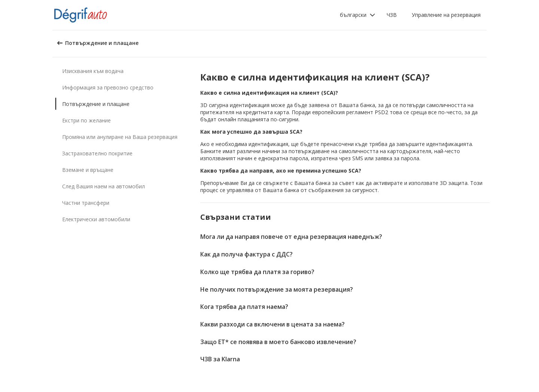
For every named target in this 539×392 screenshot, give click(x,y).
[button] (358, 15)
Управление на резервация (446, 15)
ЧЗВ (392, 15)
